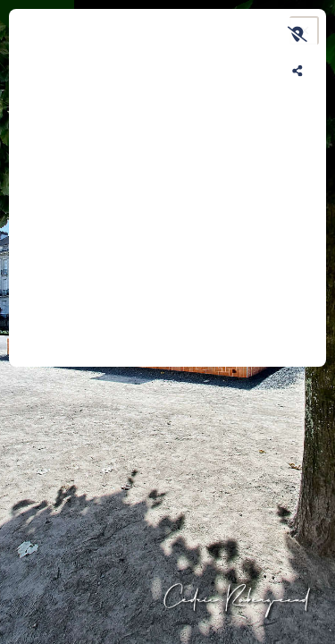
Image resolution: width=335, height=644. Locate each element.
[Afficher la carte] (297, 34)
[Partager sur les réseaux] (297, 71)
